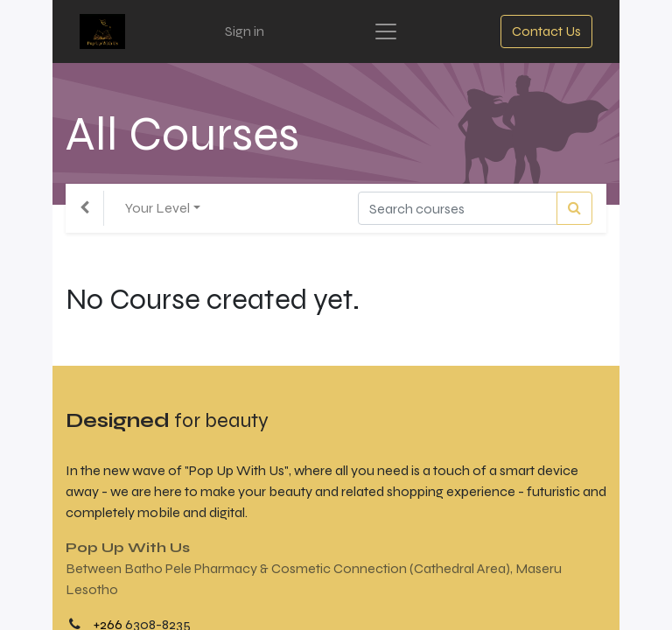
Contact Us (546, 31)
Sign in (245, 31)
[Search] (574, 208)
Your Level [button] (157, 208)
